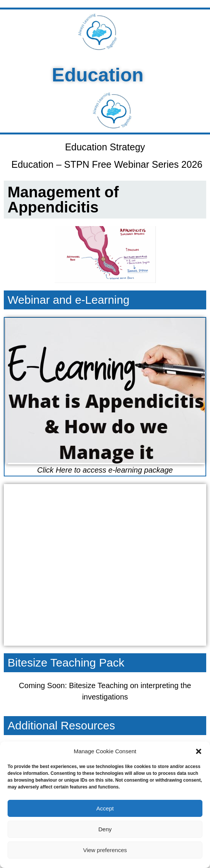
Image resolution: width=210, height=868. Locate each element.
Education (91, 75)
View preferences (105, 850)
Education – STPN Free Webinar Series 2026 (107, 164)
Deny (105, 829)
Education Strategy (105, 147)
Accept (105, 808)
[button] (199, 751)
